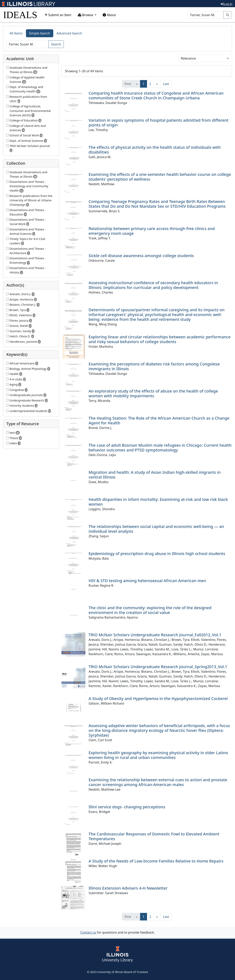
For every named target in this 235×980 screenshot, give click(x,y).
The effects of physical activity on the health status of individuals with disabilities (155, 150)
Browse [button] (86, 15)
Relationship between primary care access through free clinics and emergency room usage (152, 231)
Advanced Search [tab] (69, 33)
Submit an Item (58, 15)
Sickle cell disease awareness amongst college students (141, 256)
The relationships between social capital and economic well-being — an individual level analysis (156, 529)
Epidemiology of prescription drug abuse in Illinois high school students (157, 554)
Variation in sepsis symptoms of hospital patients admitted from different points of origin (158, 123)
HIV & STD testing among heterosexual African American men (147, 581)
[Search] (206, 15)
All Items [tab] (16, 33)
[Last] (166, 84)
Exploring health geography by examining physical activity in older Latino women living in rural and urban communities (158, 755)
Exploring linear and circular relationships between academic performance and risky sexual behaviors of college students (160, 339)
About (109, 15)
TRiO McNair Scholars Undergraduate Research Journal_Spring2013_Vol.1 (158, 667)
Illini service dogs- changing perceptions (127, 807)
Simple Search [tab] (40, 33)
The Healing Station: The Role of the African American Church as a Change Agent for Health (159, 420)
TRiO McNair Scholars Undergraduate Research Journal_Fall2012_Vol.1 (155, 635)
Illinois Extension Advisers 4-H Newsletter (128, 888)
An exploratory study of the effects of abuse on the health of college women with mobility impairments (153, 393)
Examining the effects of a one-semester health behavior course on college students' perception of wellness (160, 177)
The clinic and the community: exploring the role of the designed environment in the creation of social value (150, 610)
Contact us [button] (88, 932)
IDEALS (20, 15)
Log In (227, 4)
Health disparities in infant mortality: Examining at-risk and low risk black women (158, 502)
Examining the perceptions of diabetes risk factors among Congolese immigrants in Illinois (154, 366)
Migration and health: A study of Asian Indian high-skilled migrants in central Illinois (155, 475)
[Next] (157, 84)
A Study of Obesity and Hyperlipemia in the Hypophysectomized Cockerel (158, 699)
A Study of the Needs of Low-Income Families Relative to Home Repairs (156, 861)
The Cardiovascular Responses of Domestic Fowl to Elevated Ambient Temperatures (154, 836)
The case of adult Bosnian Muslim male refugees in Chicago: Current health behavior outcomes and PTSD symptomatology (160, 448)
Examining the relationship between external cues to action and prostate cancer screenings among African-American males (158, 782)
